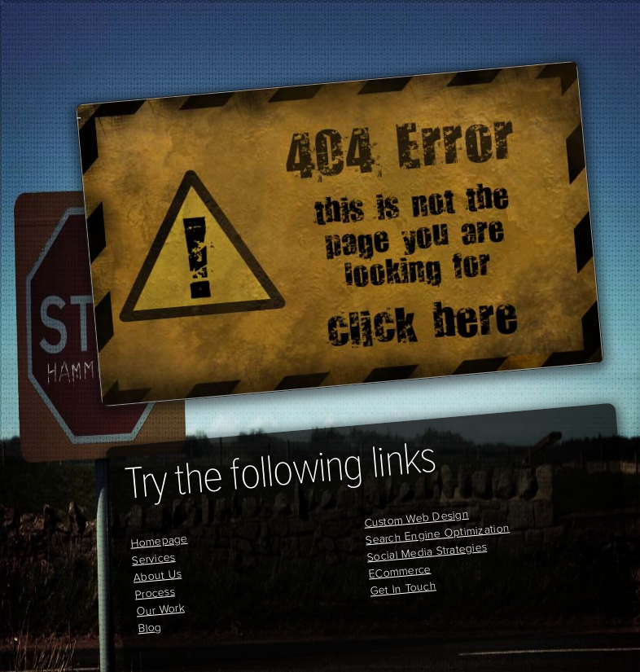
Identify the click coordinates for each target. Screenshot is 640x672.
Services (153, 559)
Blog (149, 628)
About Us (158, 575)
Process (155, 593)
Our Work (160, 609)
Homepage (158, 540)
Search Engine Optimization (437, 534)
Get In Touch (403, 588)
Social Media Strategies (427, 551)
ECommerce (400, 571)
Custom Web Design (416, 518)
